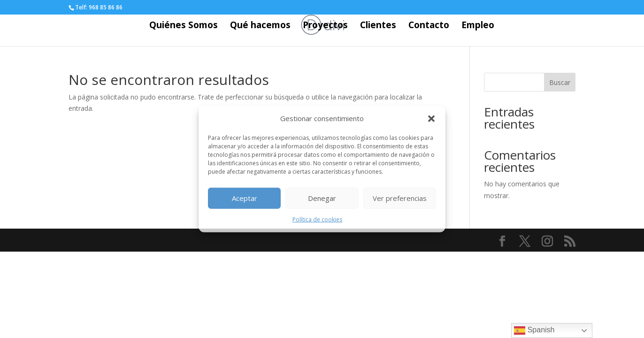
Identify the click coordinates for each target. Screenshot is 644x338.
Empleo (478, 26)
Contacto (429, 26)
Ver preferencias (400, 198)
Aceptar (245, 198)
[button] (431, 119)
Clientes (378, 26)
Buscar (560, 82)
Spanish (534, 330)
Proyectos (325, 26)
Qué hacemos (260, 26)
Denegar (322, 198)
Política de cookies (317, 219)
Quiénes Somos (184, 26)
